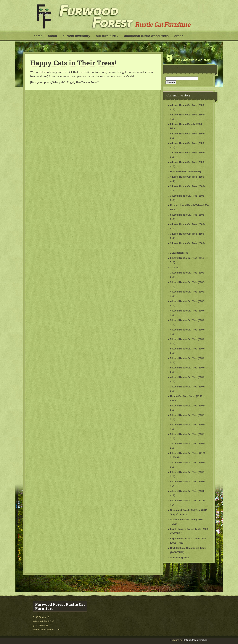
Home (38, 36)
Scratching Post (179, 558)
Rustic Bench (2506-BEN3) (186, 172)
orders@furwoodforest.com (47, 630)
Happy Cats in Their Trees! (73, 63)
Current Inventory (76, 36)
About (53, 36)
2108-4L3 (175, 267)
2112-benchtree (179, 253)
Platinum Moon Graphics (195, 640)
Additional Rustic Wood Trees (146, 36)
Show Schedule (45, 44)
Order (178, 36)
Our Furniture (107, 36)
